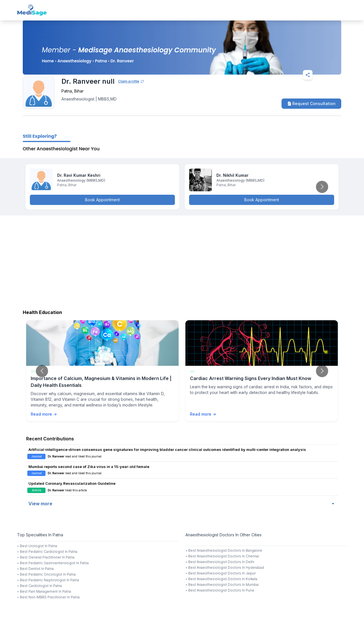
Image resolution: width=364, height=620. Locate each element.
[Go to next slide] (322, 187)
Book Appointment (102, 200)
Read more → (44, 414)
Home (48, 61)
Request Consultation (311, 103)
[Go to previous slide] (42, 371)
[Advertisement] (182, 261)
